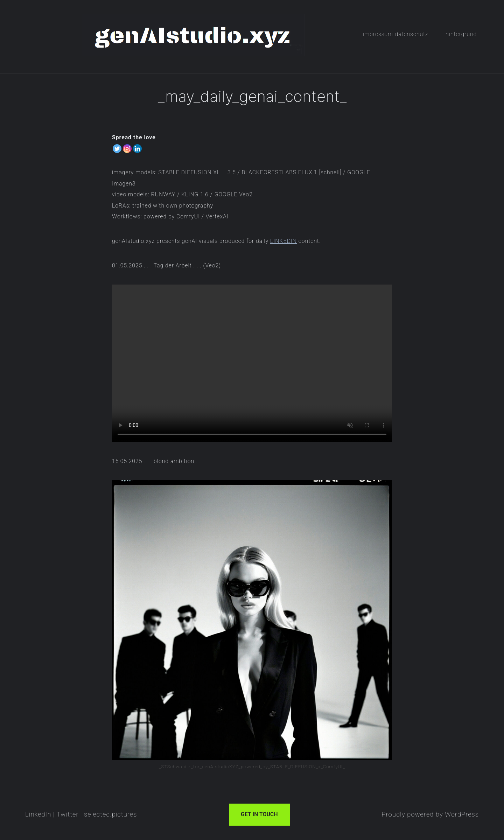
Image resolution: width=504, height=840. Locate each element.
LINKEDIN (283, 241)
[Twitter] (117, 149)
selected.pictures (110, 814)
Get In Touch (259, 814)
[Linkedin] (137, 149)
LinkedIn (38, 814)
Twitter (68, 814)
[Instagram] (127, 149)
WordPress (462, 814)
